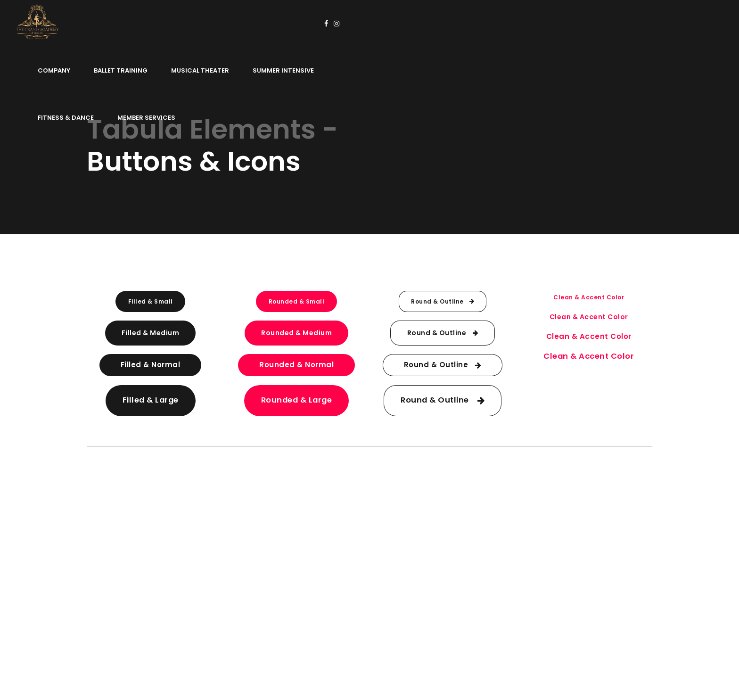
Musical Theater (338, 23)
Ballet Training (259, 23)
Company (192, 23)
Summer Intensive (421, 23)
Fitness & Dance (504, 23)
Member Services (584, 23)
